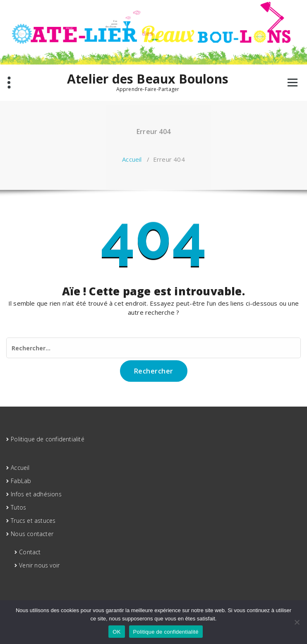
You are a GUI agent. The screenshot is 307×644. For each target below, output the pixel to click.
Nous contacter (32, 534)
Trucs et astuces (33, 521)
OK (116, 632)
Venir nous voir (39, 565)
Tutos (18, 507)
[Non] (297, 622)
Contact (30, 552)
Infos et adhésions (36, 494)
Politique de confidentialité (48, 439)
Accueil (132, 159)
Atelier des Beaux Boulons (148, 79)
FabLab (21, 481)
